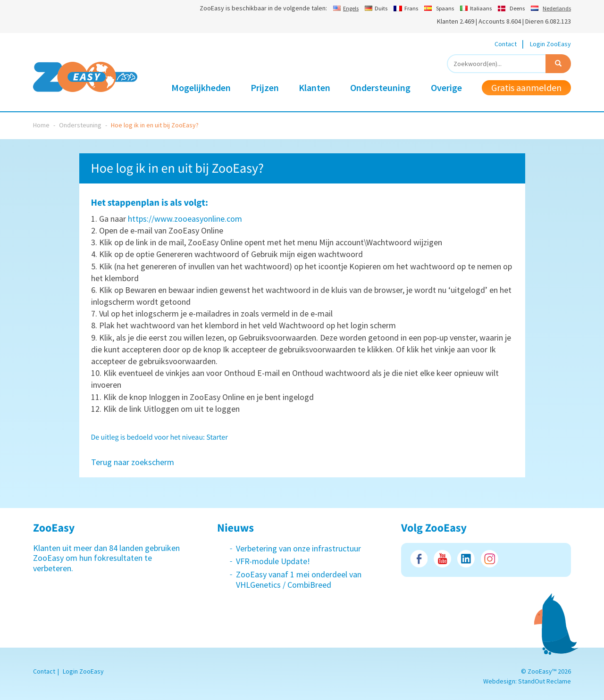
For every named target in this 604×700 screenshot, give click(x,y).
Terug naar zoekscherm (133, 462)
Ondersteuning (380, 87)
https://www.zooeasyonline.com (185, 219)
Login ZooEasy (550, 44)
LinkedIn (466, 559)
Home (41, 125)
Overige (446, 87)
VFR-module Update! (273, 561)
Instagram (490, 559)
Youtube (442, 559)
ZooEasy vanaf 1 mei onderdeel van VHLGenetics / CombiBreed (299, 579)
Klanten (315, 87)
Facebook (419, 559)
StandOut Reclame (545, 681)
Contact (506, 44)
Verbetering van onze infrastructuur (298, 548)
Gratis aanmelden (526, 87)
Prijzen (265, 87)
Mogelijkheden (201, 87)
